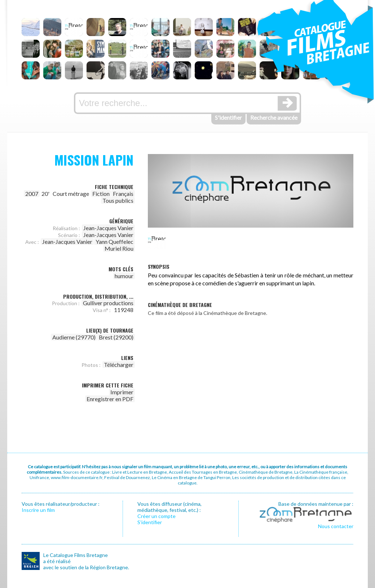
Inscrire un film (38, 510)
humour (124, 276)
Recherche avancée (274, 117)
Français (123, 194)
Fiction (101, 194)
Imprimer (122, 392)
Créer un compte (156, 516)
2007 (32, 194)
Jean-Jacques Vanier (108, 228)
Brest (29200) (116, 337)
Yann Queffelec (114, 242)
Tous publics (118, 200)
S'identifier (228, 117)
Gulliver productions (108, 303)
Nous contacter (336, 526)
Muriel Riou (119, 248)
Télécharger (119, 365)
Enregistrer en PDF (110, 399)
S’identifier (150, 522)
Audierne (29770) (74, 337)
